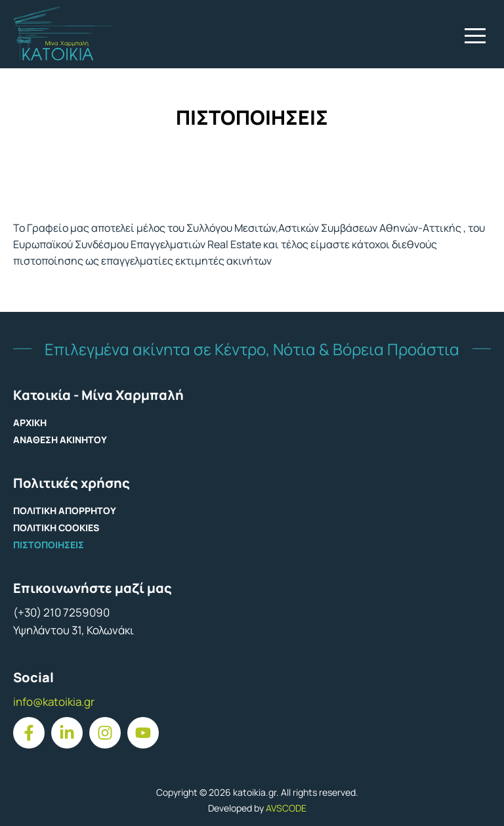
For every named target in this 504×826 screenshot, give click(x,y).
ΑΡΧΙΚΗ (30, 423)
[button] (475, 35)
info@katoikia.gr (54, 702)
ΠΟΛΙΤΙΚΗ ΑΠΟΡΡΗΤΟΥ (65, 511)
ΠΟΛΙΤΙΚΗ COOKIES (56, 528)
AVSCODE (286, 808)
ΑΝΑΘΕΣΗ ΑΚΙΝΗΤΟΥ (60, 440)
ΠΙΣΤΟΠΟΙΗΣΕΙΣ (49, 545)
